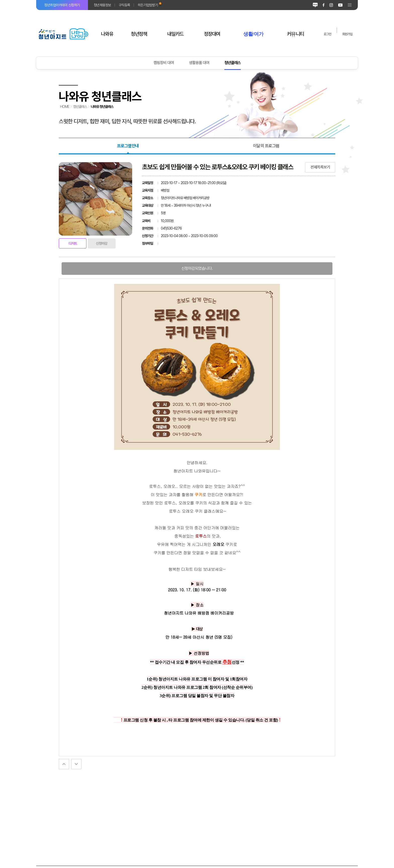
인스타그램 (331, 5)
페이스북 (324, 5)
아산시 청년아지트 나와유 (63, 34)
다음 (64, 764)
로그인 (327, 34)
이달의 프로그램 (266, 146)
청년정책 (139, 34)
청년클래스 (233, 63)
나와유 (107, 34)
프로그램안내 (128, 146)
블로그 (315, 5)
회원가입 (347, 34)
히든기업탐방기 (148, 5)
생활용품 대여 (199, 63)
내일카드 (175, 34)
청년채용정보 (102, 5)
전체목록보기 (320, 167)
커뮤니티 (295, 34)
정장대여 (212, 34)
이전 (76, 764)
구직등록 (124, 5)
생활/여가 (253, 34)
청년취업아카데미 (62, 5)
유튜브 (340, 5)
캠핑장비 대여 (164, 63)
